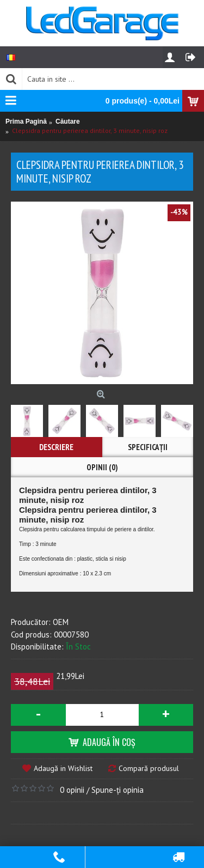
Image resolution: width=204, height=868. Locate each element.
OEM (61, 622)
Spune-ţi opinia (118, 790)
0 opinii (72, 790)
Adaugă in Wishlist (63, 768)
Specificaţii (148, 447)
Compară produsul (149, 768)
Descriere (56, 447)
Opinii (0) (102, 467)
